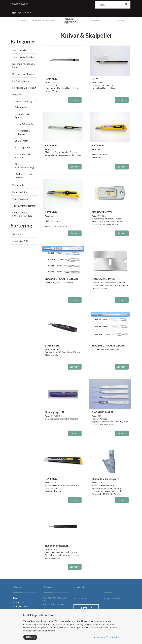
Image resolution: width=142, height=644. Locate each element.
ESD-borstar (21, 141)
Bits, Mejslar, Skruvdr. (23, 74)
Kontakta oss (20, 606)
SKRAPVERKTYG (102, 212)
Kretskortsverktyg (22, 101)
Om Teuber (37, 21)
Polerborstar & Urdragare (23, 132)
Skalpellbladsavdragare (105, 479)
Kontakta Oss (48, 21)
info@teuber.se (22, 12)
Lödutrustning (20, 192)
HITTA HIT (86, 608)
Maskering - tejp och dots (23, 176)
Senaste (17, 234)
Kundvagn (120, 21)
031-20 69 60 (20, 4)
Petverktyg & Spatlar (22, 116)
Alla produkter (20, 50)
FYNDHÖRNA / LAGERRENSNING (22, 214)
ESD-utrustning (21, 81)
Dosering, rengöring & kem (24, 65)
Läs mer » (75, 100)
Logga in (108, 21)
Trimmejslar (21, 107)
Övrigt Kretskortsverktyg (25, 166)
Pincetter (17, 95)
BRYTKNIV (51, 145)
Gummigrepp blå (55, 412)
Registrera (96, 21)
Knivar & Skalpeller (25, 124)
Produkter (26, 21)
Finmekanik (18, 185)
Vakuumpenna (22, 147)
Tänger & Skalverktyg (24, 57)
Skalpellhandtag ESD (57, 546)
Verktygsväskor (21, 199)
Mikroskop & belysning (24, 88)
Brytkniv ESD (52, 345)
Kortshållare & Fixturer (22, 156)
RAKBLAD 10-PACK (103, 279)
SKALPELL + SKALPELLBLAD (61, 279)
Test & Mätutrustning (24, 206)
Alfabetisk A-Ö (20, 241)
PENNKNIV (51, 79)
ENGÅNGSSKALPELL (104, 412)
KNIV (95, 79)
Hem (16, 598)
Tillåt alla (30, 637)
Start (17, 21)
